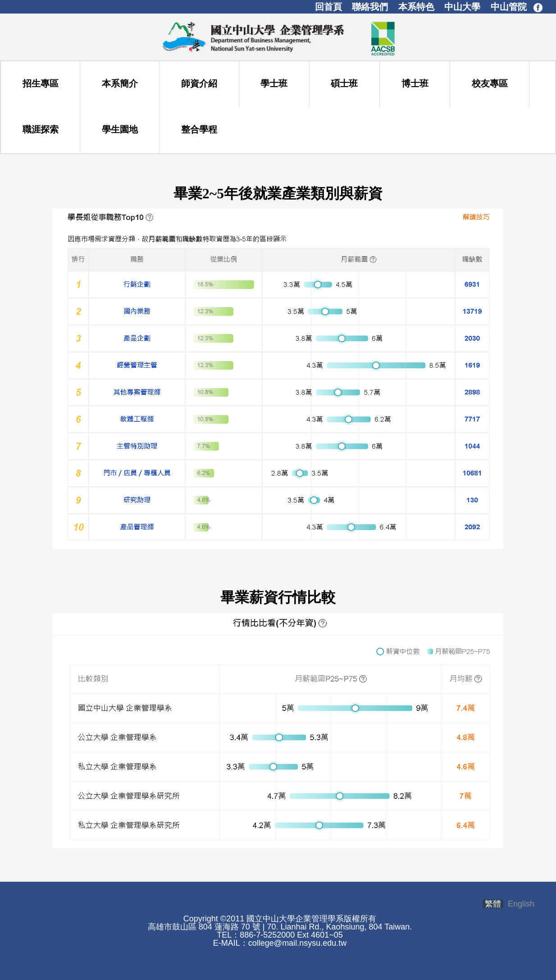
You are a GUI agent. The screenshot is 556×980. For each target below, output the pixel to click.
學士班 (274, 83)
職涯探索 (41, 129)
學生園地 (120, 129)
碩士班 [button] (344, 83)
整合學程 (199, 129)
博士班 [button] (415, 83)
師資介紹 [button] (199, 83)
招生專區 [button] (41, 83)
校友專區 (490, 83)
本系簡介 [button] (120, 83)
